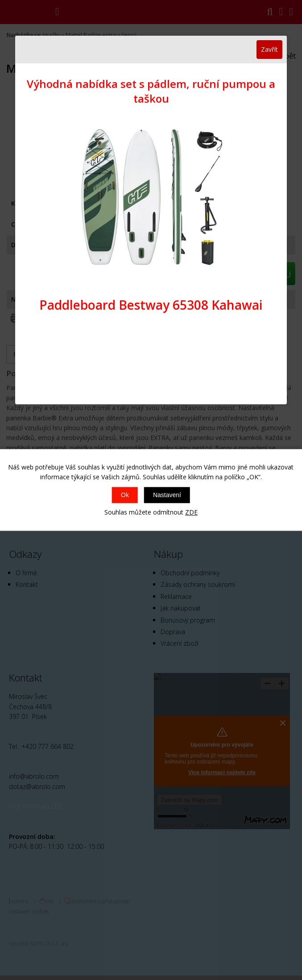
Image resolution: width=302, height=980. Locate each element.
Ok (125, 495)
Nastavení (167, 495)
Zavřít (269, 49)
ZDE (191, 512)
